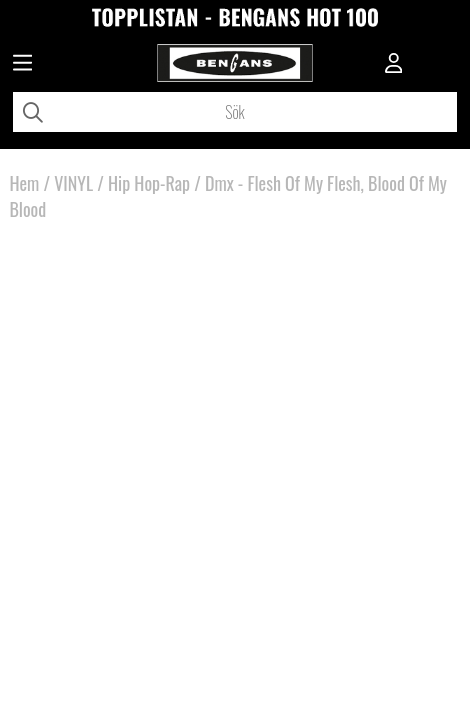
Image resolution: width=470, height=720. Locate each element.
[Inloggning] (394, 65)
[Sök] (235, 112)
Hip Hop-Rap (149, 183)
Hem (24, 183)
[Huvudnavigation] (22, 65)
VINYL (73, 183)
